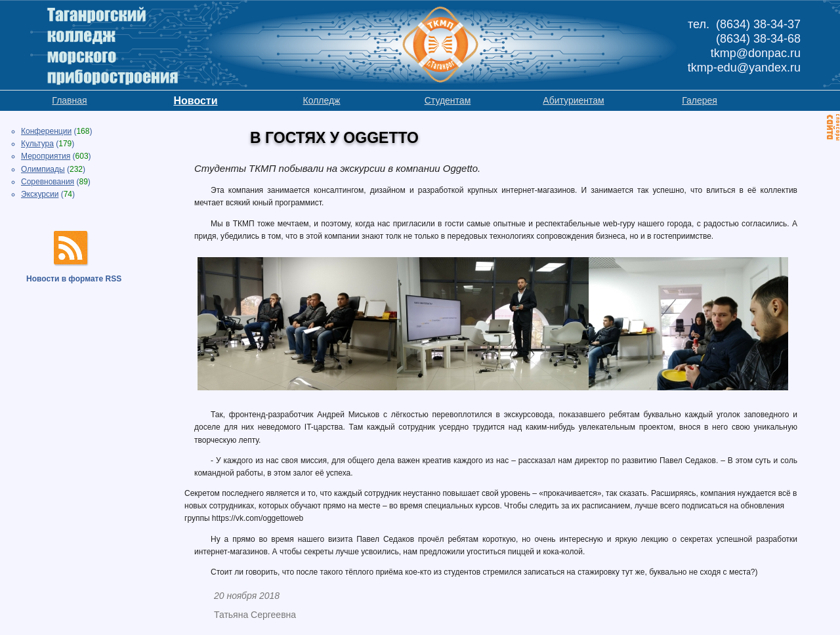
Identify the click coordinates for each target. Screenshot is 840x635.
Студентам (448, 100)
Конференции (46, 131)
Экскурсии (40, 194)
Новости (195, 101)
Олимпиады (43, 169)
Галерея (700, 100)
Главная (69, 100)
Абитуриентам (573, 100)
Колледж (322, 100)
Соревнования (48, 182)
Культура (37, 144)
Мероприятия (46, 156)
